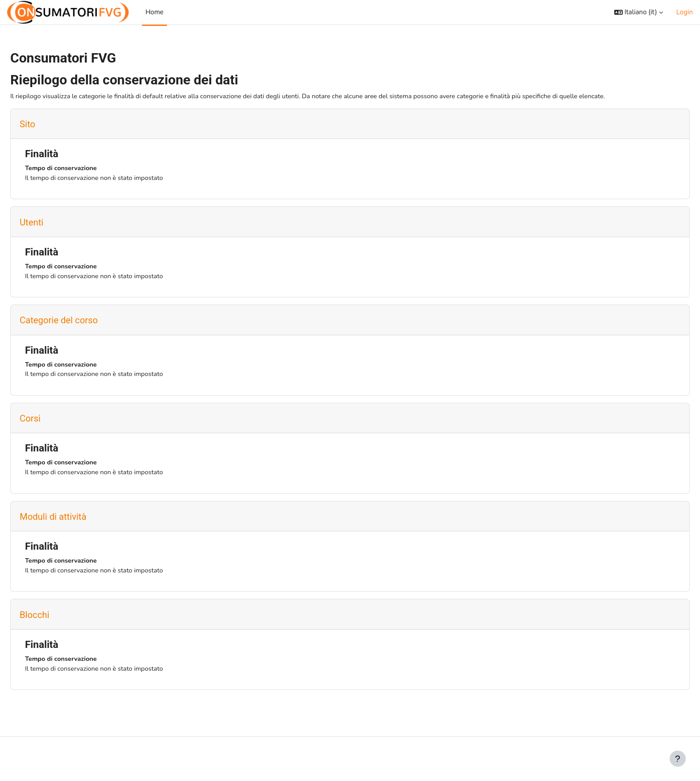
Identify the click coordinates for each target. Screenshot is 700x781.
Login (685, 12)
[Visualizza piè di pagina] (678, 759)
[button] (639, 12)
